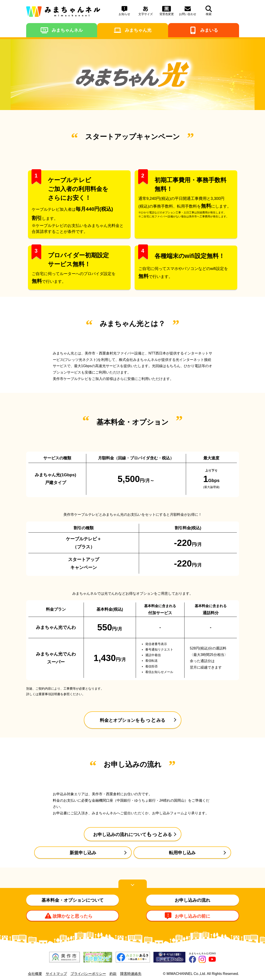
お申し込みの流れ (192, 900)
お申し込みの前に (192, 916)
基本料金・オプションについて (73, 900)
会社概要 (35, 974)
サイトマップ (56, 974)
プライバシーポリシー (88, 974)
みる (132, 720)
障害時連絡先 (131, 974)
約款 (113, 974)
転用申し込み (182, 853)
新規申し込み (83, 853)
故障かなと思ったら (73, 916)
